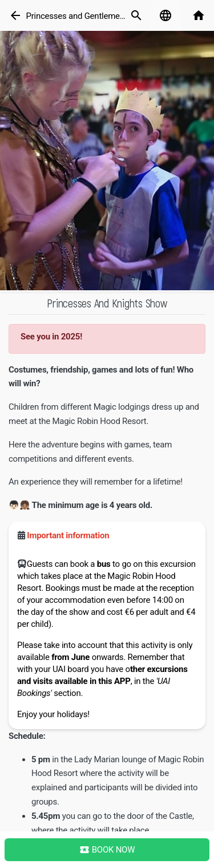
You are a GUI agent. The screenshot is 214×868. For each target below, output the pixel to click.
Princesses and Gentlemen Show (86, 16)
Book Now (107, 850)
